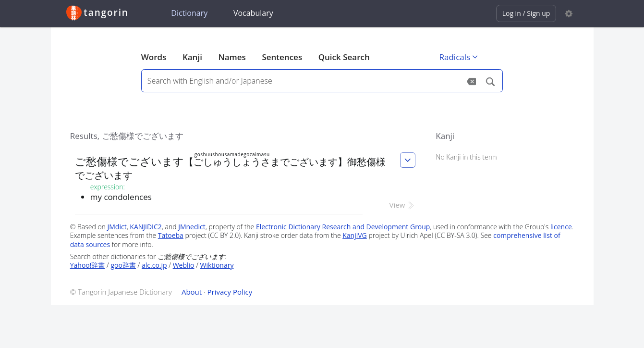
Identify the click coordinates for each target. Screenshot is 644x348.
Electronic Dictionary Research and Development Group (343, 227)
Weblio (184, 265)
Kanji (192, 57)
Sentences (282, 57)
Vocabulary (253, 13)
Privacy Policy (230, 292)
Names (232, 57)
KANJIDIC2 (146, 227)
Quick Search (344, 57)
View (403, 205)
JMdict (117, 227)
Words (154, 57)
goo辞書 (123, 265)
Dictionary (189, 13)
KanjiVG (355, 235)
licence (561, 227)
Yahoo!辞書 (88, 265)
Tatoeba (171, 235)
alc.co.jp (154, 265)
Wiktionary (217, 265)
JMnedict (192, 227)
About (192, 292)
